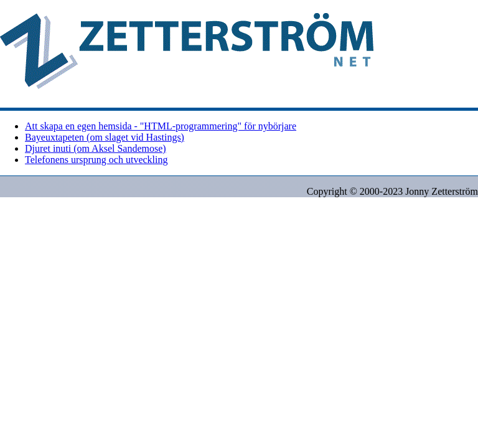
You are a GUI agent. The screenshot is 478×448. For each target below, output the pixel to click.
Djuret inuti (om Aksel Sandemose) (96, 148)
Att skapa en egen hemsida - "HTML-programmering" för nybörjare (161, 126)
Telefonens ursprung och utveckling (96, 160)
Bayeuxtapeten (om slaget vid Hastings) (105, 137)
